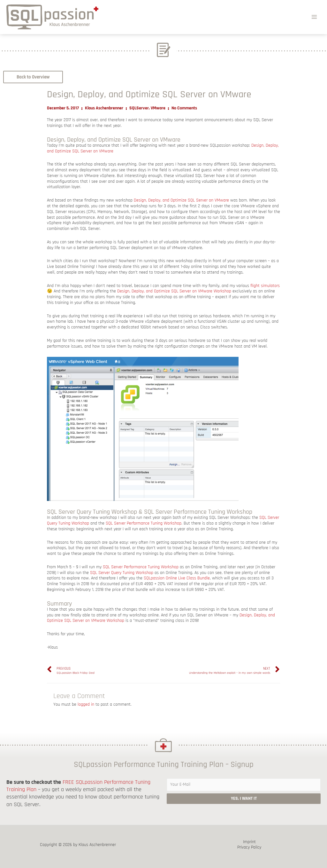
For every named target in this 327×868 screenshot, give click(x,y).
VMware (158, 108)
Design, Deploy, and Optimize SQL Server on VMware (181, 200)
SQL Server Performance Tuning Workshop (144, 523)
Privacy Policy (249, 847)
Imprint (249, 842)
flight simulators (265, 286)
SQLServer (139, 108)
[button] (33, 77)
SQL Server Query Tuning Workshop (122, 573)
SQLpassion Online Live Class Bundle (177, 578)
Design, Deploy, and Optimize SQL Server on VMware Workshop (174, 291)
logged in (86, 704)
